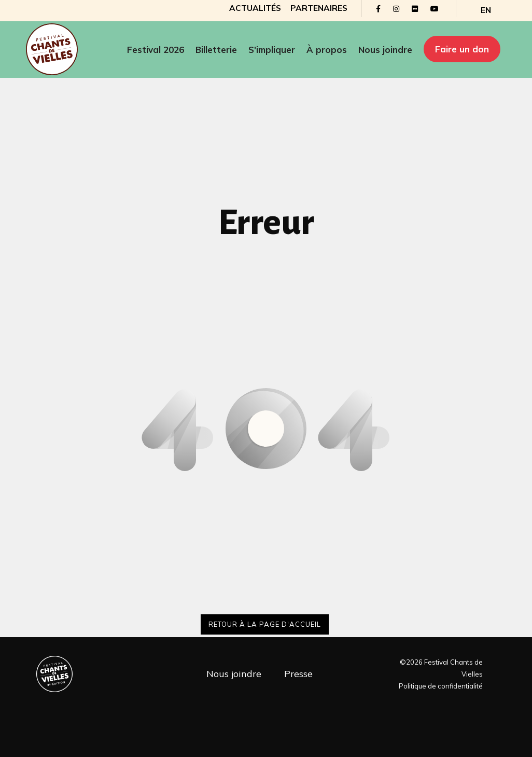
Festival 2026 (156, 50)
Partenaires (319, 8)
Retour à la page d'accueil (265, 624)
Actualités (255, 8)
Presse (298, 674)
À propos (327, 50)
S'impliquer (272, 50)
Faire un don (462, 49)
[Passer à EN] (486, 10)
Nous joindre (385, 50)
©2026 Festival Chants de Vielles (441, 668)
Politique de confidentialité (441, 686)
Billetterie (216, 50)
